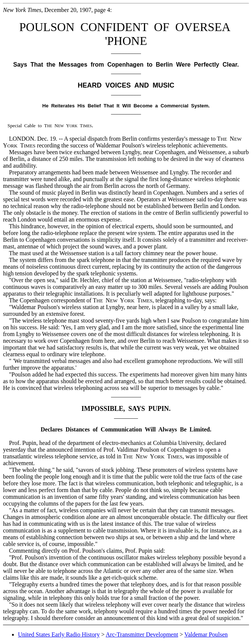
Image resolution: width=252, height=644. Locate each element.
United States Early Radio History (59, 634)
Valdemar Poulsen (206, 634)
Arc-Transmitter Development (142, 634)
